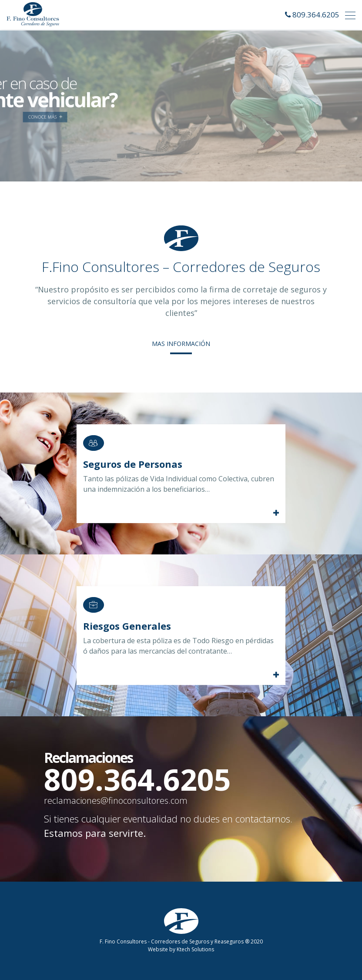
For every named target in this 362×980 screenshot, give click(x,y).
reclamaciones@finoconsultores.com (116, 800)
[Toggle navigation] (347, 14)
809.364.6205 (316, 15)
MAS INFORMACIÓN (181, 344)
